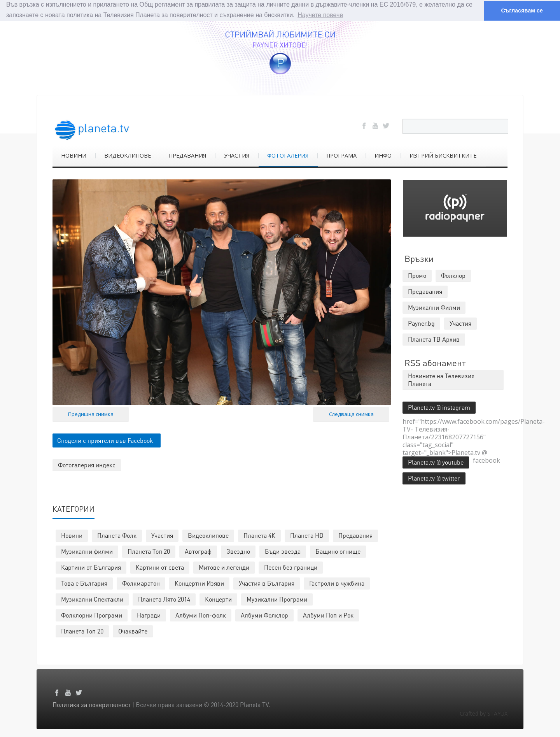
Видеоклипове (208, 535)
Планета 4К (259, 535)
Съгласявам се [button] (522, 11)
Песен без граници (291, 567)
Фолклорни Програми (92, 615)
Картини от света (160, 567)
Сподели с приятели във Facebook (105, 440)
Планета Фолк (117, 535)
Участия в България (267, 583)
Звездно (238, 551)
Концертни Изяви (199, 583)
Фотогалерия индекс (87, 464)
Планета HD (307, 535)
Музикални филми (87, 551)
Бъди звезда (283, 551)
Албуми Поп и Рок (328, 615)
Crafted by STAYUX (484, 713)
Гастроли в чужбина (337, 583)
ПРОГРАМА (341, 155)
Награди (149, 615)
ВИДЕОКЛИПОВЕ (128, 155)
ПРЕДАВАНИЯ (187, 155)
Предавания (355, 535)
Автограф (198, 551)
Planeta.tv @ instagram (439, 407)
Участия (162, 535)
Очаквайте (133, 631)
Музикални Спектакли (92, 599)
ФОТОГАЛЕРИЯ (288, 155)
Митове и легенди (224, 567)
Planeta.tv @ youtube (436, 462)
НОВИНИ (74, 155)
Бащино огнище (338, 551)
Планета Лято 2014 (164, 599)
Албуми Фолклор (264, 615)
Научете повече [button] (320, 15)
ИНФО (383, 155)
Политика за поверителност (92, 704)
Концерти (218, 599)
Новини (72, 535)
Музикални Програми (277, 599)
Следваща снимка (351, 414)
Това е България (84, 583)
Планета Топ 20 (149, 551)
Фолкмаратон (141, 583)
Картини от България (91, 567)
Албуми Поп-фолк (201, 615)
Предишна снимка (91, 414)
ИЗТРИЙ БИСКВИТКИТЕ (443, 155)
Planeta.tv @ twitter (434, 478)
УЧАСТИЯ (237, 155)
